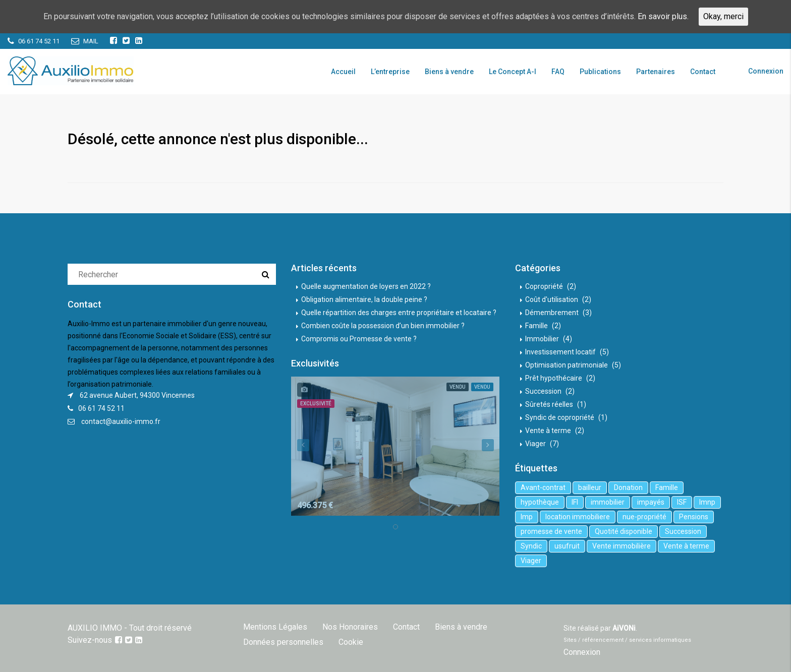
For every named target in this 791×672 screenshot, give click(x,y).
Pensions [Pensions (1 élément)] (694, 517)
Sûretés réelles (549, 404)
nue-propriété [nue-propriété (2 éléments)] (644, 517)
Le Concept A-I (513, 72)
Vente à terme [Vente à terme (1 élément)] (686, 546)
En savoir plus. (663, 16)
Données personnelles (283, 642)
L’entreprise (390, 72)
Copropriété (544, 286)
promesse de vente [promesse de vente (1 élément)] (551, 531)
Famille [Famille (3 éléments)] (667, 487)
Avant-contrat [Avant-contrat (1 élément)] (543, 487)
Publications (600, 72)
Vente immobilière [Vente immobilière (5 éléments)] (621, 546)
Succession (543, 391)
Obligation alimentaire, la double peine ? (364, 299)
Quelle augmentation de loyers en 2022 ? (366, 286)
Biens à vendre (449, 72)
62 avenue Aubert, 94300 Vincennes (137, 395)
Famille (536, 326)
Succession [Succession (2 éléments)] (683, 531)
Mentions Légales (275, 627)
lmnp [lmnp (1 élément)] (707, 502)
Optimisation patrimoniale (567, 365)
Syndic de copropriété (560, 417)
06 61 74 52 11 (101, 408)
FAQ (558, 72)
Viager (535, 444)
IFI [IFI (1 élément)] (575, 502)
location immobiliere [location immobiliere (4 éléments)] (578, 517)
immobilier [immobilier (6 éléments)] (608, 502)
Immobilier (542, 339)
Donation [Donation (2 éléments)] (628, 487)
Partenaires (656, 72)
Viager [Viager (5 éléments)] (531, 561)
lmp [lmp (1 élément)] (527, 517)
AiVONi (624, 628)
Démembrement (552, 313)
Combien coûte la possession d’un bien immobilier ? (383, 326)
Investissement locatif (560, 352)
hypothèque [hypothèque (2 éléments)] (540, 502)
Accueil (343, 72)
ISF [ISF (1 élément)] (682, 502)
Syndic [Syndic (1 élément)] (531, 546)
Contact (703, 72)
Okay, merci (723, 16)
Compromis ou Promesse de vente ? (359, 339)
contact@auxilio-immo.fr (121, 421)
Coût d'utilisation (552, 299)
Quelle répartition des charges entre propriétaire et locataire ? (399, 313)
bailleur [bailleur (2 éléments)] (590, 487)
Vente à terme (548, 431)
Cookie (351, 642)
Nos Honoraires (350, 627)
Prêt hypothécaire (554, 378)
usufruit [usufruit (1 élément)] (567, 546)
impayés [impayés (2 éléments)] (651, 502)
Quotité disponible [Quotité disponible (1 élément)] (624, 531)
